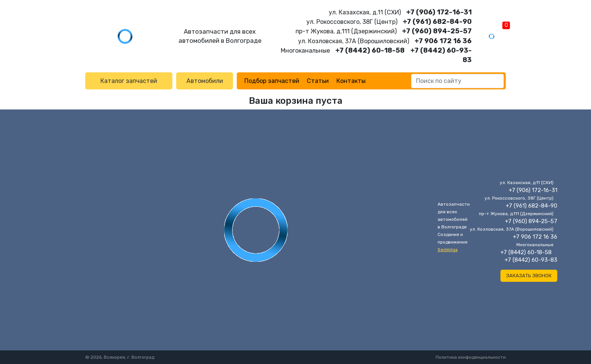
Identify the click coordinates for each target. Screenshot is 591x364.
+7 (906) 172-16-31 (439, 12)
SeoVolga (448, 250)
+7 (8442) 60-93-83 (531, 260)
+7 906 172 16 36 (443, 41)
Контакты (351, 81)
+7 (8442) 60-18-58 (370, 50)
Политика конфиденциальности (471, 357)
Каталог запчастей (129, 81)
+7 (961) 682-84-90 (437, 22)
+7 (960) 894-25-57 (437, 31)
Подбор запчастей (272, 81)
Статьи (318, 81)
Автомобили (205, 81)
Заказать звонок (529, 276)
